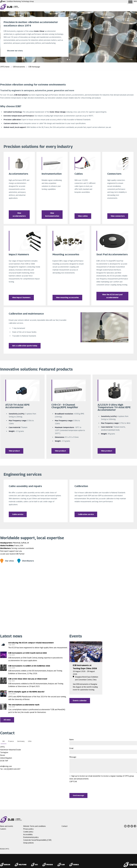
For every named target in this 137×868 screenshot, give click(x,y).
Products (51, 7)
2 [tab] (70, 60)
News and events (101, 7)
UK (4, 740)
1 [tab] (67, 60)
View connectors (118, 215)
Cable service (18, 513)
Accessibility (28, 833)
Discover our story (15, 51)
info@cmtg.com (6, 765)
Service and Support (67, 7)
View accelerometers (19, 214)
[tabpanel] (68, 37)
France (11, 740)
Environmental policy (31, 836)
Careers (134, 1)
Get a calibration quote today (25, 345)
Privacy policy (28, 827)
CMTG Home (5, 67)
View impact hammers (21, 296)
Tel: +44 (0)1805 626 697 (10, 767)
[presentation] (86, 785)
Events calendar (80, 699)
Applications (85, 7)
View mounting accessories (67, 296)
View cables (83, 215)
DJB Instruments (19, 67)
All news (7, 718)
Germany (21, 740)
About (115, 7)
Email (71, 747)
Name (72, 738)
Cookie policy (28, 830)
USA (30, 740)
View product (14, 449)
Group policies (29, 841)
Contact (125, 7)
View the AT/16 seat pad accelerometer (112, 295)
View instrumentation (52, 214)
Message (73, 755)
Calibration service (86, 513)
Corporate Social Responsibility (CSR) (37, 838)
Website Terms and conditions (34, 824)
